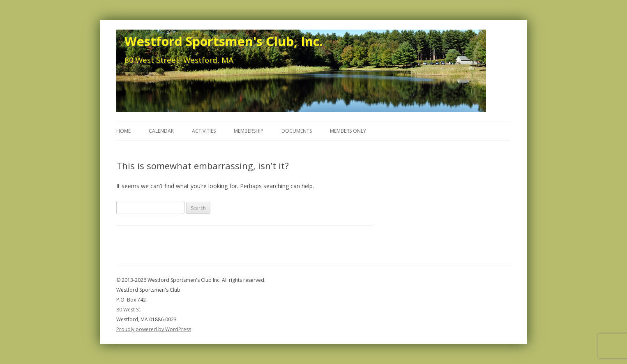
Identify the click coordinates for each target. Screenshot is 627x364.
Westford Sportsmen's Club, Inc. (224, 41)
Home (123, 131)
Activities (204, 131)
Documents (297, 131)
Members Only (348, 131)
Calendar (161, 131)
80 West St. (129, 310)
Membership (249, 131)
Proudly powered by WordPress (154, 329)
